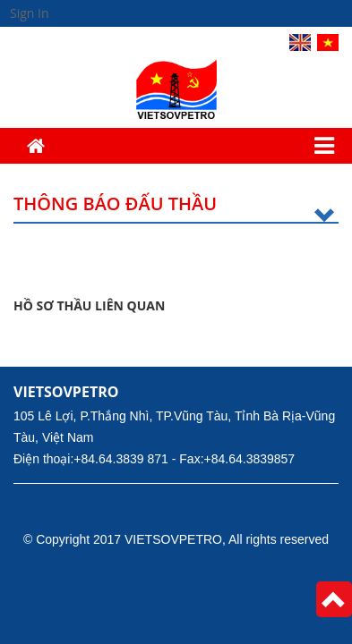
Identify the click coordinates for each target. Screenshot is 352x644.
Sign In (30, 13)
